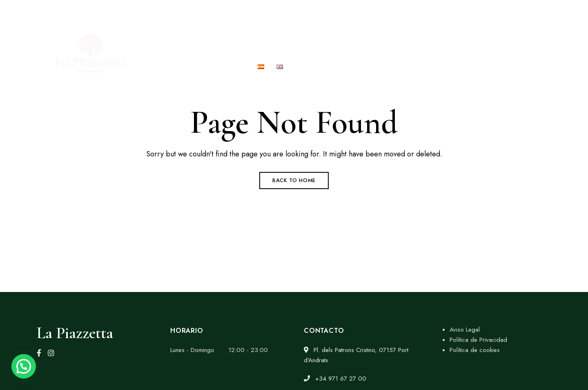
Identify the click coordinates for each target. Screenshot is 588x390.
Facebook (39, 353)
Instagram (51, 353)
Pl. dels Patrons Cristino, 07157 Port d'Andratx (108, 11)
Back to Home (294, 180)
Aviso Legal (465, 330)
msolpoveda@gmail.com (505, 11)
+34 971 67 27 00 (430, 11)
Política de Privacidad (478, 340)
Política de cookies (475, 350)
